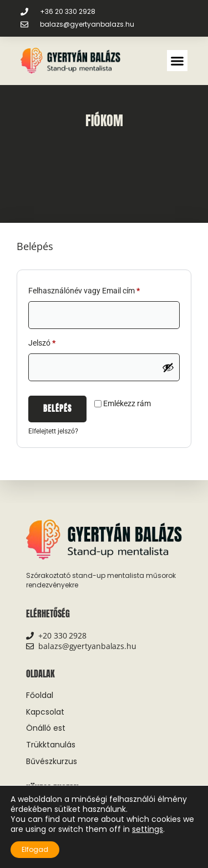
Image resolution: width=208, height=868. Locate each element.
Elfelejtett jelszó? (53, 431)
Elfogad (35, 849)
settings (148, 829)
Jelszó (57, 341)
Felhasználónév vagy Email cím (99, 289)
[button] (177, 61)
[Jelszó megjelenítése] (168, 367)
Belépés (57, 409)
